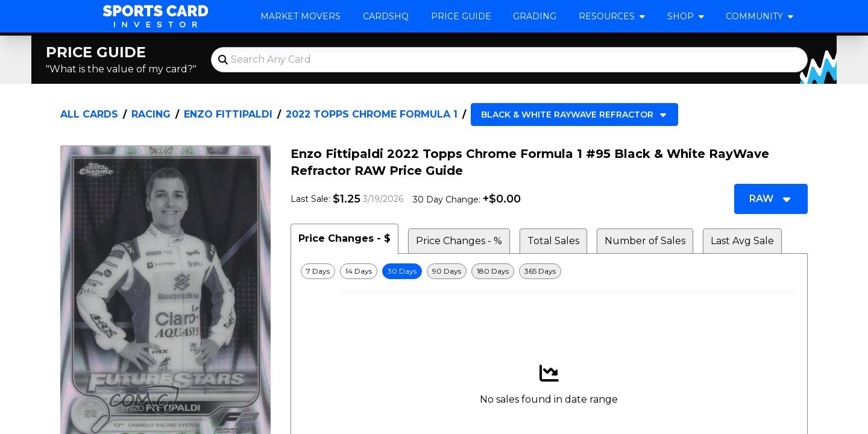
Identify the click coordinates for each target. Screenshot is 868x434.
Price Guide (461, 16)
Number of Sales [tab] (645, 241)
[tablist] (549, 239)
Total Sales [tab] (553, 241)
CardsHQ (386, 16)
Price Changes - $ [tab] (344, 238)
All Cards (89, 114)
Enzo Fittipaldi (228, 114)
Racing (151, 114)
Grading (535, 16)
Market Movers (300, 16)
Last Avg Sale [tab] (742, 241)
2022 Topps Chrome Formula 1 (372, 114)
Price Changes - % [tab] (459, 241)
